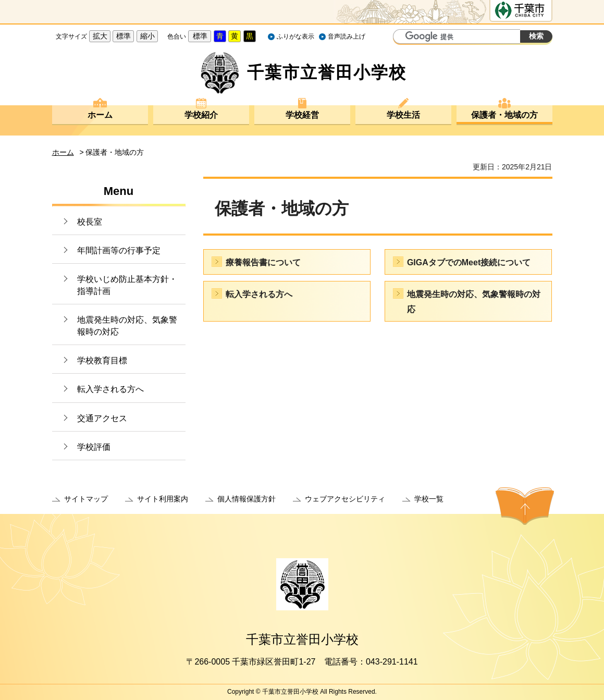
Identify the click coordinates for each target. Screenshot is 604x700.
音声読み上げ (347, 36)
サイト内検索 (402, 38)
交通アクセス (102, 418)
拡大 (100, 36)
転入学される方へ (110, 389)
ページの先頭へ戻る (525, 506)
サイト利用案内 (163, 499)
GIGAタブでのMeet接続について (469, 262)
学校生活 (403, 115)
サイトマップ (86, 499)
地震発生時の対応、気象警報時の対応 (127, 326)
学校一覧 (429, 499)
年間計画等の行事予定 (119, 250)
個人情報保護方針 (246, 499)
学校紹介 (201, 115)
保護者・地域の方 (504, 115)
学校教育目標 (102, 360)
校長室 (90, 222)
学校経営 (302, 115)
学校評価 (94, 447)
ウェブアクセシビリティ (345, 499)
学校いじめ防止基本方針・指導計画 (127, 285)
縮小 (147, 36)
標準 (124, 36)
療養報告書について (263, 262)
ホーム (100, 115)
